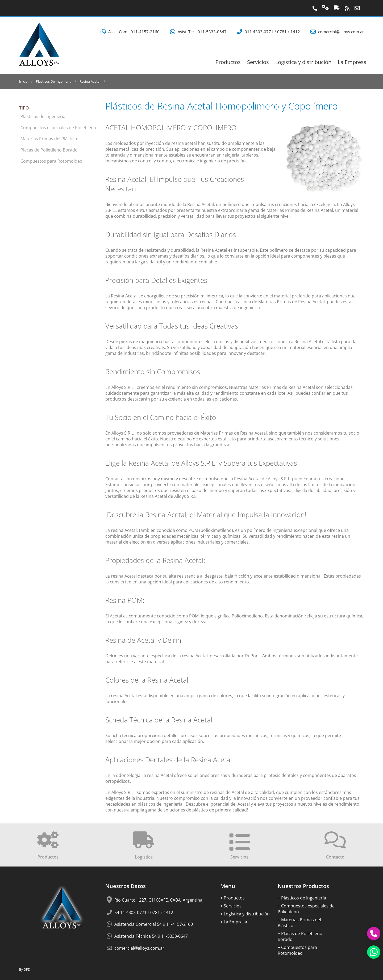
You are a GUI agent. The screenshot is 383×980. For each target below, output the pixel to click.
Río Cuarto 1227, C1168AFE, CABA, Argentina (158, 900)
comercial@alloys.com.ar (341, 32)
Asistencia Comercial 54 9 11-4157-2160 (154, 924)
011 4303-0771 (259, 32)
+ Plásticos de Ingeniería (302, 898)
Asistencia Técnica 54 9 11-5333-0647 (151, 936)
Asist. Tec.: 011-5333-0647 (198, 32)
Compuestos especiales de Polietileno (58, 128)
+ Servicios (231, 906)
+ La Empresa (234, 922)
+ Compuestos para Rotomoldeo (297, 950)
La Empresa (352, 62)
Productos (228, 62)
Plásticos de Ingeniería (43, 116)
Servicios (258, 62)
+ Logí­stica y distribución (245, 914)
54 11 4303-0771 (131, 912)
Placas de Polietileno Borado (49, 150)
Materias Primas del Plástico (49, 139)
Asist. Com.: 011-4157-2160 (129, 32)
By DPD (25, 970)
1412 (295, 32)
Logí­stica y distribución (303, 62)
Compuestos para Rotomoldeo (51, 161)
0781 (282, 32)
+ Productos (232, 898)
